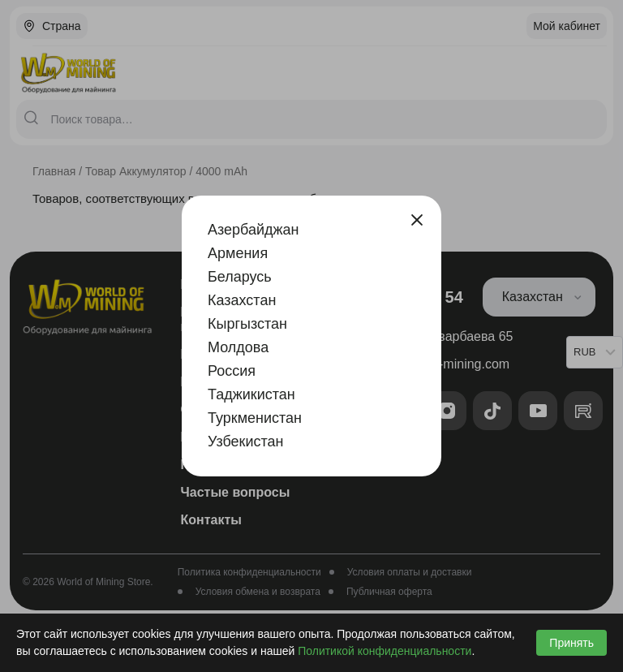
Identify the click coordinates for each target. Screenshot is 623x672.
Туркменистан (255, 418)
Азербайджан (253, 230)
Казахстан (242, 300)
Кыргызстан (247, 324)
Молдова (238, 347)
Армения (238, 253)
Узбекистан (246, 442)
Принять (571, 643)
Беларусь (240, 277)
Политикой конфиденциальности (385, 651)
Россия (232, 371)
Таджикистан (251, 394)
